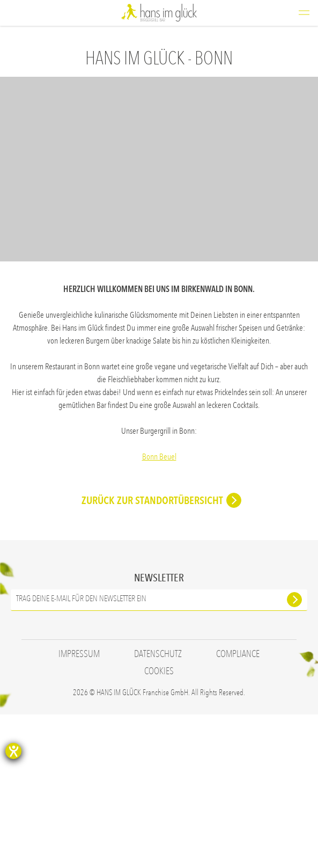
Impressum (79, 807)
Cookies (159, 825)
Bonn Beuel (159, 457)
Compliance (238, 807)
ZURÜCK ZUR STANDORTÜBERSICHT (152, 654)
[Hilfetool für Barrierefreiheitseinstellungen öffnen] (13, 751)
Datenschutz (158, 807)
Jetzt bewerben (263, 594)
